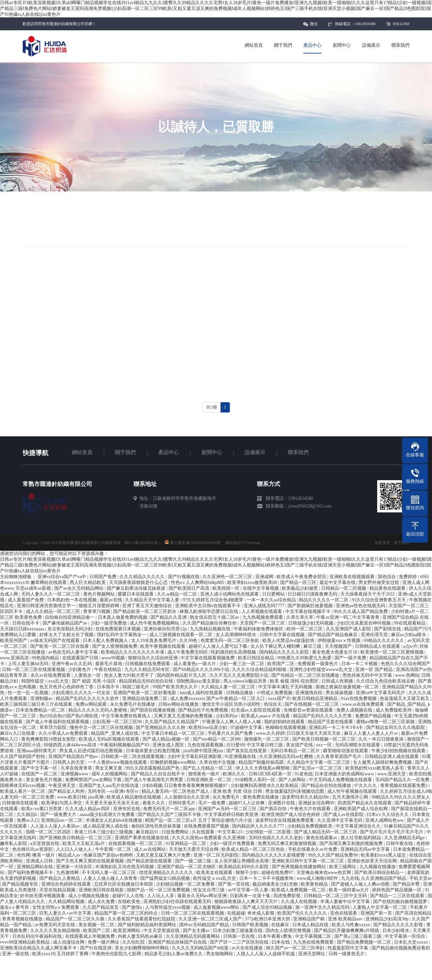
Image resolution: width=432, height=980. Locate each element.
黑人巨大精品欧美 (88, 582)
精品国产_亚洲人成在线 (115, 733)
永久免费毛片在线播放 (133, 704)
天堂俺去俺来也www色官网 (324, 873)
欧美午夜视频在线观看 (163, 646)
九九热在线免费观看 (314, 942)
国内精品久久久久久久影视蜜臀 (274, 855)
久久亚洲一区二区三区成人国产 (211, 919)
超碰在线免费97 (278, 873)
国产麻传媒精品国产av (66, 623)
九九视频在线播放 (378, 867)
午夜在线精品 (108, 670)
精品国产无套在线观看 (331, 722)
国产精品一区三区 (299, 582)
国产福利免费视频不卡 (31, 873)
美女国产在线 (300, 745)
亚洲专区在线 (127, 809)
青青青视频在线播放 (23, 919)
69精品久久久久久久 (385, 640)
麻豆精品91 (148, 832)
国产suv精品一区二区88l (217, 739)
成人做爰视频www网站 (217, 907)
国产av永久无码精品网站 (79, 588)
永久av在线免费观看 (51, 675)
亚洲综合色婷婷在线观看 (67, 884)
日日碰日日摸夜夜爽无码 (313, 594)
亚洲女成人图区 (169, 745)
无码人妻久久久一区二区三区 (51, 594)
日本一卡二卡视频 (360, 664)
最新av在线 (111, 600)
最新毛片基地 (109, 664)
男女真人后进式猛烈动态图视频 (92, 751)
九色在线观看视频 (206, 745)
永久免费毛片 (227, 797)
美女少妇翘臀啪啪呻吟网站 (142, 948)
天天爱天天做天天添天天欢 (113, 803)
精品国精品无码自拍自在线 (147, 681)
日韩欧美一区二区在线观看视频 (133, 757)
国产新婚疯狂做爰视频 (311, 606)
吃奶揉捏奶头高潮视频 (234, 652)
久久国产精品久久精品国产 (172, 722)
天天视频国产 (339, 646)
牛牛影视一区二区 (114, 849)
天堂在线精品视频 (58, 890)
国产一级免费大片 (59, 815)
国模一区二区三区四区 (49, 832)
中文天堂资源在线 (162, 931)
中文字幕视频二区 (314, 936)
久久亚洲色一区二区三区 (228, 577)
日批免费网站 (176, 832)
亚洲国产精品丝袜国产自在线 (178, 942)
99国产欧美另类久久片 (176, 687)
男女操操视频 (340, 693)
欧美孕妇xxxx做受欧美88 (253, 582)
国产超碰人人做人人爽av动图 (361, 884)
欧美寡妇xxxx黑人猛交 (384, 855)
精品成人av (70, 855)
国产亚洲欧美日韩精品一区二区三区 (76, 838)
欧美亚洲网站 (127, 931)
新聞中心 (212, 452)
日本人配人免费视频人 (106, 640)
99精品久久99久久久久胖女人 (401, 797)
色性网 (24, 855)
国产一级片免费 (351, 658)
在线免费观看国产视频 (207, 826)
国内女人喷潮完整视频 (289, 931)
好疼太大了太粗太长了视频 (67, 635)
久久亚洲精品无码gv (405, 838)
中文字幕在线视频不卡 (309, 611)
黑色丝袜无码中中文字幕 (368, 675)
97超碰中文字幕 (247, 728)
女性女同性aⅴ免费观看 (56, 907)
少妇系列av (227, 716)
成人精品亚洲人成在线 (106, 826)
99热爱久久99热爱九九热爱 (305, 658)
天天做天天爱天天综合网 (194, 849)
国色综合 (388, 577)
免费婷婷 (408, 577)
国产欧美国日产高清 (190, 588)
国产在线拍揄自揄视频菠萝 (401, 902)
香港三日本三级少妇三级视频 (104, 832)
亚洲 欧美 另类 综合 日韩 (238, 791)
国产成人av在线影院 (344, 815)
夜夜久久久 (154, 803)
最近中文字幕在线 (338, 582)
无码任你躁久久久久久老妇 (276, 838)
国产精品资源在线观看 (150, 861)
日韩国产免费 (103, 577)
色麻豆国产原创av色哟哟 (109, 855)
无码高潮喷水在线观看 (358, 745)
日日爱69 (235, 745)
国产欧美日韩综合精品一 (380, 873)
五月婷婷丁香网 (73, 954)
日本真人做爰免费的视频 (123, 617)
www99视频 (113, 658)
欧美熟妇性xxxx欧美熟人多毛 (375, 768)
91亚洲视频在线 (241, 757)
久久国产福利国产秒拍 (23, 757)
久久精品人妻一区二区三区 (229, 687)
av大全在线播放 (248, 948)
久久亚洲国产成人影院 (349, 629)
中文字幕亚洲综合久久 (359, 826)
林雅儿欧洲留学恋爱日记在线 (210, 611)
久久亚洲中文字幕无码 (340, 820)
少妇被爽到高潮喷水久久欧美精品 (265, 786)
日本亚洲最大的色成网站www (345, 774)
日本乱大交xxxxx (412, 942)
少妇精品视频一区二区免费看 (186, 884)
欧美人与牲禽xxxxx (352, 925)
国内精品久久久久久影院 (285, 652)
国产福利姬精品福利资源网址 (148, 925)
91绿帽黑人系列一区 (256, 780)
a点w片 (410, 646)
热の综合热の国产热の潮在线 (69, 716)
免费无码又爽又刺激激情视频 (288, 844)
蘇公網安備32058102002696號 (193, 543)
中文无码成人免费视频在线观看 (341, 780)
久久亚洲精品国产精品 (384, 878)
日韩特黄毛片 (182, 803)
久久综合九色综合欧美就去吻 (386, 681)
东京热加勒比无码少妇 (71, 629)
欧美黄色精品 (315, 884)
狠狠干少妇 (248, 873)
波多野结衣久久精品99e (306, 797)
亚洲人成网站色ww (385, 820)
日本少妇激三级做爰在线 (238, 931)
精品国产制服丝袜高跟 (262, 762)
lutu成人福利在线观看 (202, 693)
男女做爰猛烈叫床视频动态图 (295, 791)
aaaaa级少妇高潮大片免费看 (108, 815)
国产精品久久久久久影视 (399, 925)
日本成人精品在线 (311, 925)
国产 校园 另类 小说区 (94, 681)
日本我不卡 (109, 687)
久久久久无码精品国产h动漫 (201, 948)
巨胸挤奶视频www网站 (174, 762)
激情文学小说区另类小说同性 (232, 704)
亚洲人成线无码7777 (265, 606)
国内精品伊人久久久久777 (259, 826)
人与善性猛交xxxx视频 (168, 907)
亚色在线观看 (344, 913)
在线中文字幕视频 (261, 588)
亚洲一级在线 (16, 954)
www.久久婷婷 (270, 733)
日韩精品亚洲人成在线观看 (392, 757)
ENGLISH (401, 24)
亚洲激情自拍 (309, 693)
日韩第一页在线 (240, 936)
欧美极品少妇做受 (300, 588)
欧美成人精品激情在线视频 (134, 797)
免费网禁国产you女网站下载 (94, 780)
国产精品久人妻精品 (60, 878)
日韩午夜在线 (400, 844)
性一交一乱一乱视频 (29, 693)
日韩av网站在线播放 (179, 704)
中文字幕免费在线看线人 (127, 716)
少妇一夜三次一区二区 (242, 664)
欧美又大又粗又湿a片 (84, 844)
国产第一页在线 (234, 884)
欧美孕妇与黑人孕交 (62, 803)
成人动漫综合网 (69, 942)
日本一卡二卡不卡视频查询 (267, 878)
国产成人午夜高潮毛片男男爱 (154, 780)
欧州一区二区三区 (305, 629)
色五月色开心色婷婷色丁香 (67, 687)
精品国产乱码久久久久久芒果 (323, 716)
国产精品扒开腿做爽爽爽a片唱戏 (347, 931)
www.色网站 (407, 675)
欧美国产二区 (281, 664)
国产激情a (133, 907)
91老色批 (304, 774)
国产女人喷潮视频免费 (115, 646)
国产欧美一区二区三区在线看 (60, 646)
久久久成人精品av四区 (88, 809)
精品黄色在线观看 (388, 588)
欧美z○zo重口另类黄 (42, 809)
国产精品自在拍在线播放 (327, 786)
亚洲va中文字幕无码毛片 (381, 693)
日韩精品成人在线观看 (378, 646)
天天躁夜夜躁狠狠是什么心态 (139, 582)
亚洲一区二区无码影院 (217, 855)
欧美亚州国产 (14, 640)
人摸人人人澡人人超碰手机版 (266, 954)
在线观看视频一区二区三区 (136, 844)
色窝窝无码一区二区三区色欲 (231, 640)
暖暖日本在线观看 (136, 594)
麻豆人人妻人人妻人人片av (372, 733)
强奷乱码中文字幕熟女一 (122, 635)
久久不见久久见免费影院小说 (240, 675)
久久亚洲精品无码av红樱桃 (287, 757)
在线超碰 (236, 913)
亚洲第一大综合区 (75, 867)
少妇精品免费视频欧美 (310, 826)
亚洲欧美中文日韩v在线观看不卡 (208, 606)
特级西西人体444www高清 (71, 745)
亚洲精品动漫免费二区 (145, 699)
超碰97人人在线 (129, 896)
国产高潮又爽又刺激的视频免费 (352, 844)
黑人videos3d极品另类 (246, 681)
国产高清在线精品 (413, 913)
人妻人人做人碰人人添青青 (111, 878)
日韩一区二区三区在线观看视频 (34, 670)
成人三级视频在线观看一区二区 (182, 635)
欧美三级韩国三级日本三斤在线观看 (37, 704)
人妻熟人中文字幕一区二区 (380, 907)
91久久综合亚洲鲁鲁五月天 (379, 600)
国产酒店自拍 (274, 809)
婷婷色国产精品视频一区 (398, 890)
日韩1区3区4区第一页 (271, 774)
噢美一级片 (44, 855)
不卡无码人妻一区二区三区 (109, 873)
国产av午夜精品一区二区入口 (236, 699)
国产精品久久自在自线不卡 (159, 774)
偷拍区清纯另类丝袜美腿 (157, 826)
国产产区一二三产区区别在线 (240, 942)
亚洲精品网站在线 (35, 867)
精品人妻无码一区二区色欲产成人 (176, 791)
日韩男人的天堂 (69, 762)
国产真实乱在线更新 (247, 751)
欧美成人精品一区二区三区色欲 (254, 849)
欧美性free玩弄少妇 (208, 728)
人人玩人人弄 (161, 896)
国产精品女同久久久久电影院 (396, 728)
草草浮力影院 (54, 728)
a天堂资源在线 (45, 844)
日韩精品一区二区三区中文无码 (336, 896)
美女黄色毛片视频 (44, 780)
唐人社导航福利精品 (361, 838)
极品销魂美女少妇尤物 (276, 884)
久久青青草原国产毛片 (339, 757)
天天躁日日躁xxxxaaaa (23, 629)
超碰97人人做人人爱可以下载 (219, 646)
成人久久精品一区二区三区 (54, 611)
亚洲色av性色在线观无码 (361, 606)
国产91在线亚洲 (96, 948)
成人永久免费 (102, 902)
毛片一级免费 (212, 803)
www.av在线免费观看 (364, 704)
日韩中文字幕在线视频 (283, 635)
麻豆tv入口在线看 (18, 733)
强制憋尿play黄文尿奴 (199, 681)
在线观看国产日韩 (81, 658)
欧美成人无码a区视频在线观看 (110, 739)
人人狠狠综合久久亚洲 (187, 797)
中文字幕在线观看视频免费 (208, 658)
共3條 (212, 407)
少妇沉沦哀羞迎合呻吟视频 (364, 623)
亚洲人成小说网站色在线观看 (230, 594)
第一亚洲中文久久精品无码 (323, 907)
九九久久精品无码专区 (148, 670)
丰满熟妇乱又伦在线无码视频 (125, 867)
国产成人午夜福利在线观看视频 (58, 722)
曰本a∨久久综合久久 (388, 815)
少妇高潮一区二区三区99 (118, 722)
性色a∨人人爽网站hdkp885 (198, 582)
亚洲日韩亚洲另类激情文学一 (47, 606)
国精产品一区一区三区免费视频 (159, 890)
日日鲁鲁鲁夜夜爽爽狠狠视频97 (196, 786)
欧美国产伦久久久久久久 (303, 913)
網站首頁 (82, 452)
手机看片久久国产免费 (231, 733)
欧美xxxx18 (44, 954)
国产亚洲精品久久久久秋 (161, 728)
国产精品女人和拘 (67, 791)
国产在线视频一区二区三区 (312, 704)
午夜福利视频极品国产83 (125, 745)
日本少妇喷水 (397, 931)
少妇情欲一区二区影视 (269, 832)
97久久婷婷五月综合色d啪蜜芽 (214, 600)
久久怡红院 (134, 942)
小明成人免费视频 (275, 693)
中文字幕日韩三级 (265, 745)
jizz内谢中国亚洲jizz (204, 751)
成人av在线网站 (150, 849)
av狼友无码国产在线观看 (56, 640)
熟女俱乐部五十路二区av (215, 617)
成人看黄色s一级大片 (195, 664)
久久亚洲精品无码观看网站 (193, 936)
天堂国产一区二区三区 (263, 623)
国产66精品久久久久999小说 (202, 670)
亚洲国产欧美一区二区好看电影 (145, 693)
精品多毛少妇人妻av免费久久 (174, 954)
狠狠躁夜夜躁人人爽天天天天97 (247, 902)
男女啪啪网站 (220, 954)
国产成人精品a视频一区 (167, 739)
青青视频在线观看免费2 (404, 786)
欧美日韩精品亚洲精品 (316, 699)
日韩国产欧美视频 (251, 925)
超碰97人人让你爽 (247, 803)
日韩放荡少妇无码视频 (311, 623)
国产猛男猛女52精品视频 (166, 878)
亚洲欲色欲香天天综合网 (373, 861)
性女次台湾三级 (210, 890)
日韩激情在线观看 (21, 803)
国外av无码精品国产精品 (205, 925)
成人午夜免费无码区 (188, 652)
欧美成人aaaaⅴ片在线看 (266, 716)
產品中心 (169, 452)
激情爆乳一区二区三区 (267, 739)
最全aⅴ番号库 (15, 907)
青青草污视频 (97, 611)
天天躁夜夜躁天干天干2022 (368, 594)
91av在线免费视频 (359, 699)
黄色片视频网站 (100, 594)
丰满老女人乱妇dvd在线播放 (115, 820)
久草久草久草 (300, 617)
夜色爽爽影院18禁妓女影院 (49, 739)
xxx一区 (324, 745)
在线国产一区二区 (40, 774)
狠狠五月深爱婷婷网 (100, 606)
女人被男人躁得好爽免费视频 (383, 762)
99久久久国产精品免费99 (333, 855)
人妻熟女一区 (88, 675)
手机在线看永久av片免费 (313, 849)
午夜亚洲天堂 (63, 786)
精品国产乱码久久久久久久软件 (88, 699)
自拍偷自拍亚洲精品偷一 (70, 617)
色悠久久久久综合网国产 (406, 664)
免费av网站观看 (92, 704)
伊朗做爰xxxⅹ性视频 (340, 640)
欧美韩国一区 (227, 588)
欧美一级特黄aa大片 (349, 890)
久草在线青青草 (77, 768)
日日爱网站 (274, 594)
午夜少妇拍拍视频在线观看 (399, 751)
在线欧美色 (130, 902)
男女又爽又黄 (109, 768)
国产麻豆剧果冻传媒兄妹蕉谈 (137, 588)
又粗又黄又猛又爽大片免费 (164, 855)
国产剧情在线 (388, 629)
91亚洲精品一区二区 (187, 844)
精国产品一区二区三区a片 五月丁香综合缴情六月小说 (199, 820)
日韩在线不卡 (26, 623)
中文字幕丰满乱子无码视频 (286, 687)
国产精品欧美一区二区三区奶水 (145, 611)
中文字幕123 (231, 832)
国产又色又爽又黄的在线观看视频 (91, 861)
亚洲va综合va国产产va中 (62, 577)
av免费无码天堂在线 (56, 925)
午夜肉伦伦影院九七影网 (117, 954)
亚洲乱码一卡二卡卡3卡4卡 (337, 728)
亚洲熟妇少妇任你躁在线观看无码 (178, 902)
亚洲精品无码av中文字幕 (366, 849)
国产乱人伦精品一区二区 (208, 768)
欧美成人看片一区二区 (23, 791)
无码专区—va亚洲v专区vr (114, 791)
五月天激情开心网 (351, 797)
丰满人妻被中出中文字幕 (346, 902)
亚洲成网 (265, 577)
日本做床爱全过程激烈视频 (153, 751)
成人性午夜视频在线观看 (353, 791)
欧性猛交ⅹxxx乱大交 (215, 878)
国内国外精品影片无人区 (182, 675)
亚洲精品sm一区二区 (62, 820)
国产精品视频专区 (21, 884)
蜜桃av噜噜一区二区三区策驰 (386, 722)
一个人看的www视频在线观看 (118, 762)
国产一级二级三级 (194, 861)
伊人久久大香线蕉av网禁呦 (263, 768)
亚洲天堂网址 (312, 954)
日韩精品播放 (240, 693)
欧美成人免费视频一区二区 (299, 890)
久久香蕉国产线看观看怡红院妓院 (142, 919)
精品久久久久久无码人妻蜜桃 (98, 710)
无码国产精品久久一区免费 (403, 780)
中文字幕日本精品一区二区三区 (174, 733)
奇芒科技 (402, 543)
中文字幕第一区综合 (406, 936)
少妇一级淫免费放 (109, 623)
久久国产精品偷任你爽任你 (210, 623)
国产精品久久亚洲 (169, 617)
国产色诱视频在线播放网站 (299, 867)
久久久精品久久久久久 (143, 577)
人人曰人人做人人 (74, 849)
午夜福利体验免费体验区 (259, 629)
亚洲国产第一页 (377, 913)
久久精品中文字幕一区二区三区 (319, 762)
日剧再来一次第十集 (251, 896)
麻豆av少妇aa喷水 (409, 635)
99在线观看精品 (410, 623)
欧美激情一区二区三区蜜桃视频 (393, 652)
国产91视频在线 (184, 577)
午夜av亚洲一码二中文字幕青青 (348, 617)
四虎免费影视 (288, 896)
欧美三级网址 (343, 867)
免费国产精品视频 (374, 716)
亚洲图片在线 (282, 803)
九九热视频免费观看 (263, 617)
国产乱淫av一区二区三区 (318, 768)
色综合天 (273, 704)
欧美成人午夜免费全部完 (302, 577)
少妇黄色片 (80, 670)
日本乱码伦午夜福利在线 (38, 936)
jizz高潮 (96, 797)
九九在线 (350, 878)
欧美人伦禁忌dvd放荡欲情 (289, 640)
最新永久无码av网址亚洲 (203, 896)
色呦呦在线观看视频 (286, 728)
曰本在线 (281, 942)
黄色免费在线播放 (261, 797)
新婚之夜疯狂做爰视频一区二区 (348, 687)
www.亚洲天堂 (392, 774)
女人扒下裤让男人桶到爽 (276, 646)
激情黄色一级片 (204, 774)
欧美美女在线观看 (215, 873)
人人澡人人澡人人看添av (56, 826)
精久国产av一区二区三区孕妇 (296, 948)
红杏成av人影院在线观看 (256, 710)
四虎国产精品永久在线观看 (365, 803)
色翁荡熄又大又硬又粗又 (405, 699)
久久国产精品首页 (101, 907)
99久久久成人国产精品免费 (361, 611)
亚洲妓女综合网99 (317, 803)
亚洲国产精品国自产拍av (74, 757)
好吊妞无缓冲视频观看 (43, 896)
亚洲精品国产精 (309, 919)
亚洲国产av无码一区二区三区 (228, 809)
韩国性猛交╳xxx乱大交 (46, 681)
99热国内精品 (46, 658)
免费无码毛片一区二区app (170, 809)
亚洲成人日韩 (40, 861)
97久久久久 (366, 786)
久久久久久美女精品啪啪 (56, 931)
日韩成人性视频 (338, 681)
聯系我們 (298, 452)
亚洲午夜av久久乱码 (72, 664)
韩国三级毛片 (136, 687)
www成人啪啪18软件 (318, 878)
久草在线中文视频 (218, 762)
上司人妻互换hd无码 (29, 664)
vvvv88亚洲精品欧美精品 (25, 942)
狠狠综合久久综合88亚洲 (153, 658)
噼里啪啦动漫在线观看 (346, 751)
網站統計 (233, 543)
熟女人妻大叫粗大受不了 (130, 675)
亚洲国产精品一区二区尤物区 (187, 867)
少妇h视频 (152, 786)
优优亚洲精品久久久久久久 (167, 873)
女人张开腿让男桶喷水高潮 (242, 861)
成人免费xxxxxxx (187, 699)
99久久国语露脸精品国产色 (153, 768)
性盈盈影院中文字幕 (349, 948)
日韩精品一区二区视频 (344, 588)
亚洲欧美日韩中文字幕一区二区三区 (309, 861)
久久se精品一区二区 (177, 594)
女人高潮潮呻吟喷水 (237, 635)
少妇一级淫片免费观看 (233, 844)
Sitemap (254, 543)
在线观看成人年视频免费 (91, 936)
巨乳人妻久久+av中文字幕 (66, 913)
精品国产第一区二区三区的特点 (127, 913)
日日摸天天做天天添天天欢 (314, 733)
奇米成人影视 (261, 913)
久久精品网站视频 (67, 902)
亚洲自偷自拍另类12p (166, 629)
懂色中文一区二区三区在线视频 (102, 728)
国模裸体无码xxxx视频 (23, 786)
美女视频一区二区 (97, 925)
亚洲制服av (42, 699)
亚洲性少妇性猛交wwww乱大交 (321, 670)
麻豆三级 (313, 646)
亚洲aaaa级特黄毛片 (37, 751)
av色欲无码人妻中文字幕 (74, 652)
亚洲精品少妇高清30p (388, 919)
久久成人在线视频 (299, 902)
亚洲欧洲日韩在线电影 (102, 890)
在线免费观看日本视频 (119, 629)
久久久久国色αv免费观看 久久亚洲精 (209, 838)
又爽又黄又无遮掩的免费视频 (184, 716)
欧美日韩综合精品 (257, 658)
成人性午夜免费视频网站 (155, 623)
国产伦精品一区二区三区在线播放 (306, 675)
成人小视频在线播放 (89, 896)
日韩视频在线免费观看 (148, 664)
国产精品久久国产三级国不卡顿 (170, 815)
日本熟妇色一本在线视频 (73, 600)
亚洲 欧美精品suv (346, 919)
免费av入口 (28, 820)
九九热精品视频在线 (211, 629)
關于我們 (125, 452)
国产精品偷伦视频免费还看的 (401, 948)
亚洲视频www (75, 774)
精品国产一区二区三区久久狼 (76, 919)
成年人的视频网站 (110, 774)
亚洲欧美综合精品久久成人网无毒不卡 (39, 948)
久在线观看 (204, 832)
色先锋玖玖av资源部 (33, 849)
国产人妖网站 (293, 780)
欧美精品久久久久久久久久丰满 (133, 652)
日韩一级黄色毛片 (347, 954)
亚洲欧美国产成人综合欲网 (361, 809)
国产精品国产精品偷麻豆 (333, 635)
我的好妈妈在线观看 (285, 722)
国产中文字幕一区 (40, 768)
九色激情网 (68, 873)
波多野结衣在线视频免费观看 (285, 820)
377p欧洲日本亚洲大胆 (268, 919)
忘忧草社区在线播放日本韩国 (124, 884)
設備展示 (255, 452)
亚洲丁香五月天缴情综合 (148, 606)
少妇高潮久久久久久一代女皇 (82, 693)
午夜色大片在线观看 (311, 809)
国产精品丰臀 (407, 884)
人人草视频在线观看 (262, 611)
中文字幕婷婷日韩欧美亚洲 (232, 815)
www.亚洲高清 (15, 658)
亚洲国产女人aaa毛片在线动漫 (109, 786)
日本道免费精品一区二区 (41, 710)
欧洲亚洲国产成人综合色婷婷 (291, 815)
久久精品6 (28, 815)
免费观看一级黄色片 (319, 664)
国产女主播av (197, 931)
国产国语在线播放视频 (153, 710)
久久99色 (189, 640)
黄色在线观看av (322, 838)
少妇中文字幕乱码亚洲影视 (195, 757)
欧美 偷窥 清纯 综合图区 (295, 681)
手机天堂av (421, 878)
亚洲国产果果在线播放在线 (142, 838)
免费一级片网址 (104, 942)
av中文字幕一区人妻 (249, 890)
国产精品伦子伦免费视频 (204, 710)
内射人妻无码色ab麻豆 (141, 936)
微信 (314, 26)
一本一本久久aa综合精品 (272, 600)
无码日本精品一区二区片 (296, 751)
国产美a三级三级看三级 (358, 936)
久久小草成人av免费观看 (64, 733)
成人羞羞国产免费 (26, 600)
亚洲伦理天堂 (375, 635)
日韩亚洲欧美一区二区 (210, 780)
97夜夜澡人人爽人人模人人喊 (232, 722)
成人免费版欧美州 (394, 710)
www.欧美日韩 (72, 797)
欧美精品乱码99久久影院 (244, 867)
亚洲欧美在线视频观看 (353, 577)
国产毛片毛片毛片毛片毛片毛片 (392, 832)
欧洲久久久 (235, 774)
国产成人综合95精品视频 (268, 907)
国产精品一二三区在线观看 (398, 896)
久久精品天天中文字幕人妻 (153, 600)
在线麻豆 (281, 925)
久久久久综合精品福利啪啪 (260, 670)
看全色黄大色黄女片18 (335, 652)
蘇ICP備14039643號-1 (143, 543)
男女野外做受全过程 (379, 582)
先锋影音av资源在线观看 (309, 710)
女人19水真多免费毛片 (154, 640)
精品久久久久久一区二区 (324, 600)
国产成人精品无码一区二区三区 (326, 832)
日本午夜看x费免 (275, 936)
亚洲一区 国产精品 (374, 670)
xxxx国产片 (279, 699)
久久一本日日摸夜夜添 (382, 739)
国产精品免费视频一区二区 (365, 942)
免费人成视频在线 (355, 710)
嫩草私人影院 (14, 844)
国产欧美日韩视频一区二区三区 (325, 739)
